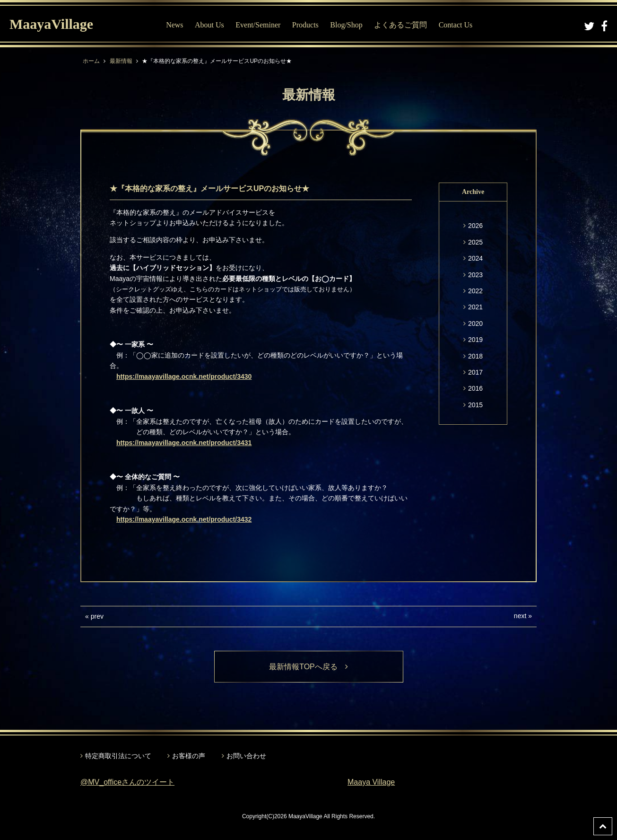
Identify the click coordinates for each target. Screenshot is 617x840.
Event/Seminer (258, 25)
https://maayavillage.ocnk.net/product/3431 (184, 443)
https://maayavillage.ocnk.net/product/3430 (184, 376)
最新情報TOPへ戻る (308, 667)
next (520, 616)
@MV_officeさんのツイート (127, 782)
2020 (475, 324)
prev (97, 616)
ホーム (91, 61)
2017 (475, 372)
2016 (475, 388)
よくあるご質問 (400, 25)
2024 (475, 258)
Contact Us (456, 25)
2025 (475, 242)
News (174, 25)
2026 (475, 226)
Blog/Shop (346, 25)
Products (305, 25)
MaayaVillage (51, 24)
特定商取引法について (118, 756)
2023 (475, 275)
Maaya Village (371, 782)
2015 (475, 405)
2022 (475, 291)
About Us (209, 25)
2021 (475, 307)
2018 (475, 356)
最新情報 (121, 61)
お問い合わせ (246, 756)
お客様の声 (189, 756)
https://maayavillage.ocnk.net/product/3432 (184, 519)
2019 (475, 340)
